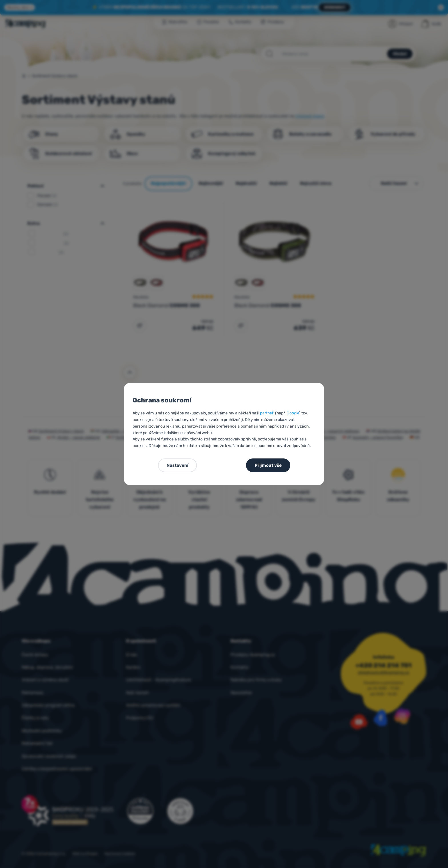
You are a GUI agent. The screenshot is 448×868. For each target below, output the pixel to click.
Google (293, 413)
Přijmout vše (268, 465)
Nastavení (177, 465)
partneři (267, 413)
